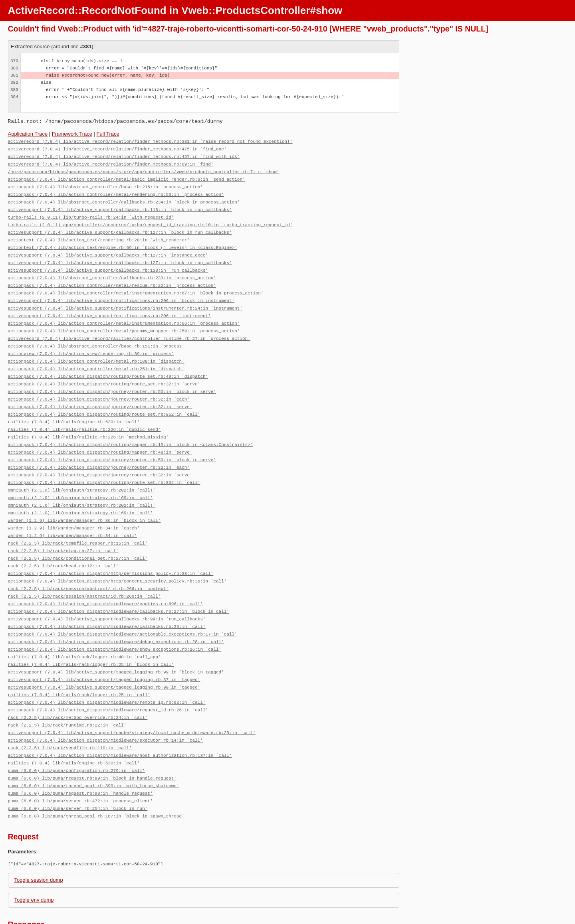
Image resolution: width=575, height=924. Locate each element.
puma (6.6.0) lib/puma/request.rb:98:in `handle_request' (80, 759)
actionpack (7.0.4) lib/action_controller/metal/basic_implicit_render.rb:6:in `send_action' (127, 177)
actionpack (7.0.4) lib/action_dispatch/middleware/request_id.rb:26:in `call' (108, 680)
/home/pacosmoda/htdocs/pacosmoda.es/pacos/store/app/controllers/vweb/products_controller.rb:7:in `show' (144, 170)
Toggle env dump (34, 864)
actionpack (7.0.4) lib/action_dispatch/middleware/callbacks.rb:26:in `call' (107, 601)
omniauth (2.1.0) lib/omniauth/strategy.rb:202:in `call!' (82, 471)
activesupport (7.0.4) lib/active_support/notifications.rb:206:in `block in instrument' (121, 292)
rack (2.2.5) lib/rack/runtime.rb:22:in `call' (67, 694)
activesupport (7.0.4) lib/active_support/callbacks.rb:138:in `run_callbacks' (108, 263)
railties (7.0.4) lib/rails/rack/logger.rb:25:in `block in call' (91, 637)
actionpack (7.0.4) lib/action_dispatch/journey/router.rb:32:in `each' (99, 385)
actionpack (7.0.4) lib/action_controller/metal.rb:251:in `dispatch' (96, 356)
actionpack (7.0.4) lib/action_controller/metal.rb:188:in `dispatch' (96, 349)
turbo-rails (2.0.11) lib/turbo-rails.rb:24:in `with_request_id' (91, 213)
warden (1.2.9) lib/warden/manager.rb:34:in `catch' (74, 507)
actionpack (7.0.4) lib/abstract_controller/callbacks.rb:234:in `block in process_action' (124, 198)
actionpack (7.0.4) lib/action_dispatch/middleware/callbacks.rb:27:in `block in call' (119, 586)
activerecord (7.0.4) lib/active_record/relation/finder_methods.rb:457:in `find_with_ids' (124, 155)
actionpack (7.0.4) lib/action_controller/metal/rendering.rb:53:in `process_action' (116, 191)
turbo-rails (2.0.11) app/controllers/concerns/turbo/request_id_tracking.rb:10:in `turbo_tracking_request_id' (150, 220)
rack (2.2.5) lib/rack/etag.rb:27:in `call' (63, 529)
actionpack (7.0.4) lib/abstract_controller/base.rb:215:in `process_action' (105, 184)
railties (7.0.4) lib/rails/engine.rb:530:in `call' (74, 407)
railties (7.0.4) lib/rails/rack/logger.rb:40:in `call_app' (84, 629)
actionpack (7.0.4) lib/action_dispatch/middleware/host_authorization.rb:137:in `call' (120, 723)
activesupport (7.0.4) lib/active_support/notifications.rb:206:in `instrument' (109, 306)
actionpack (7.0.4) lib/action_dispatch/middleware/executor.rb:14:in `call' (105, 708)
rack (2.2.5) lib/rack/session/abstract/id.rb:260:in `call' (84, 572)
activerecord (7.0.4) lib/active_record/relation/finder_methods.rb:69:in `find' (111, 163)
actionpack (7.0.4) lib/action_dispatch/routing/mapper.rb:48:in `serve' (100, 435)
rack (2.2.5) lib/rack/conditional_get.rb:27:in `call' (78, 536)
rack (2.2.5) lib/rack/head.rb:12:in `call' (63, 543)
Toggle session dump (39, 844)
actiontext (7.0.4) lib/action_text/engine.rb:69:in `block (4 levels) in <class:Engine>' (123, 242)
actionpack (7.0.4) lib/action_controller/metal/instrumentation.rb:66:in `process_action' (124, 313)
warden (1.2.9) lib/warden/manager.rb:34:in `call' (72, 514)
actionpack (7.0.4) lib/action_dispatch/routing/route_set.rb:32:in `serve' (104, 371)
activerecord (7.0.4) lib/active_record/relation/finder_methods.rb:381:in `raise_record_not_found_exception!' (150, 141)
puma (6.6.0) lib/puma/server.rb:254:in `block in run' (78, 773)
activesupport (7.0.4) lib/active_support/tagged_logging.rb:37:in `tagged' (104, 651)
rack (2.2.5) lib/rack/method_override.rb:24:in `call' (78, 687)
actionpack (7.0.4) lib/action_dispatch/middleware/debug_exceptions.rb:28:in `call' (116, 615)
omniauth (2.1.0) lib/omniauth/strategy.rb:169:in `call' (80, 479)
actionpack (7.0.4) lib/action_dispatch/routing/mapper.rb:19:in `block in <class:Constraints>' (131, 428)
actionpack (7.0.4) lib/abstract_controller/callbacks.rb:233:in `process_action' (112, 270)
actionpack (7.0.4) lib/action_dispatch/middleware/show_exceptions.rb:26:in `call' (115, 622)
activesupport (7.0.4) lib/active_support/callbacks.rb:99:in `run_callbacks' (107, 593)
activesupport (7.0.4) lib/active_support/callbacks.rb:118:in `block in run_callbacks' (120, 206)
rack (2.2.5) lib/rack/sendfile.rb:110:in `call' (70, 716)
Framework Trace (72, 134)
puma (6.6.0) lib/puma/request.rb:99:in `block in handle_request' (92, 744)
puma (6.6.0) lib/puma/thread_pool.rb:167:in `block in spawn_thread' (96, 780)
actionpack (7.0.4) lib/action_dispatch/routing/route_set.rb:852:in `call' (104, 400)
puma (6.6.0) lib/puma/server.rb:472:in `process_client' (80, 766)
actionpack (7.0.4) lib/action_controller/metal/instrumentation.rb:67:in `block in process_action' (136, 285)
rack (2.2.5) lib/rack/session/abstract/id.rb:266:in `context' (88, 565)
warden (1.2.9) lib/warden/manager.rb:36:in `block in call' (84, 500)
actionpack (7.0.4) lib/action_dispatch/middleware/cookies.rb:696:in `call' (105, 579)
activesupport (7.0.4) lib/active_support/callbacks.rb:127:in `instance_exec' (108, 249)
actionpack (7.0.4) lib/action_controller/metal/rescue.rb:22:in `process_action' (112, 277)
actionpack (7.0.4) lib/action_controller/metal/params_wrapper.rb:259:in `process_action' (124, 321)
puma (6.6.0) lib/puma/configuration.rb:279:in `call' (76, 737)
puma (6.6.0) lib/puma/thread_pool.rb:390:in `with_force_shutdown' (94, 751)
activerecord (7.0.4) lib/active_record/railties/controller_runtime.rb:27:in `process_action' (129, 328)
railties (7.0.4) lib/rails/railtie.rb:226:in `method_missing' (88, 421)
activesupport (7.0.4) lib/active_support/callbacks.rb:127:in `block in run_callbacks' (120, 227)
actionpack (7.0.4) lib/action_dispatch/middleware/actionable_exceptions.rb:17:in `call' (123, 608)
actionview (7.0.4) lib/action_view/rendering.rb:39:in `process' (91, 342)
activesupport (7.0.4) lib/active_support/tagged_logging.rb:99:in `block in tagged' (116, 644)
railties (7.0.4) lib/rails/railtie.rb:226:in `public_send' (84, 414)
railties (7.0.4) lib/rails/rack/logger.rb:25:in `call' (79, 665)
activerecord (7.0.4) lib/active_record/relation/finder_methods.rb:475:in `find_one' (117, 148)
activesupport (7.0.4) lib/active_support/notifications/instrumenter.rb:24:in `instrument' (125, 299)
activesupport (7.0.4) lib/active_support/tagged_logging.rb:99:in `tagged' (104, 658)
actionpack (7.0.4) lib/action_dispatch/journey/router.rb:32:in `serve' (100, 392)
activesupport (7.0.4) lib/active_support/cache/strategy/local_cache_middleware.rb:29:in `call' (132, 701)
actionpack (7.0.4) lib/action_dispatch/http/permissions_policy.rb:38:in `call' (111, 550)
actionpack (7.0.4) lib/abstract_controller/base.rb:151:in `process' (96, 335)
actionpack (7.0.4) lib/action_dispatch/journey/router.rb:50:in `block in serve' (112, 378)
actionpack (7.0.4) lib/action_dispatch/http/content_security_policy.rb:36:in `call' (117, 558)
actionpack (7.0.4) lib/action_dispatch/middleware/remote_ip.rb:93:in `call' (107, 672)
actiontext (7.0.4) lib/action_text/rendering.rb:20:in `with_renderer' (99, 234)
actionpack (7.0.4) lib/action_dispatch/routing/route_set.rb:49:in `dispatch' (108, 364)
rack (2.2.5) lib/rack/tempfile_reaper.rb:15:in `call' (78, 522)
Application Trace (28, 134)
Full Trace (108, 134)
